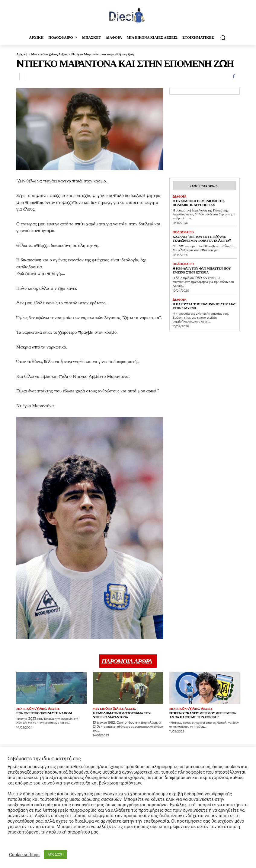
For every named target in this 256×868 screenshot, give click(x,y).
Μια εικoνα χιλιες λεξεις (49, 54)
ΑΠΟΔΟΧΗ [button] (56, 855)
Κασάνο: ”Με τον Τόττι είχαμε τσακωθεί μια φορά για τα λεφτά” (202, 239)
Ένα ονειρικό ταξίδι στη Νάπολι (44, 713)
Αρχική (22, 54)
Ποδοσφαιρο (183, 232)
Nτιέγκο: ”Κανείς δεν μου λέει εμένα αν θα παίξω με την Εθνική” (203, 715)
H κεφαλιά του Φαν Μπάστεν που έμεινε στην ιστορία (202, 270)
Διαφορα (180, 197)
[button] (223, 37)
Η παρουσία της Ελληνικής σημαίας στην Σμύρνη (204, 306)
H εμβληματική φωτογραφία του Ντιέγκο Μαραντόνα (121, 715)
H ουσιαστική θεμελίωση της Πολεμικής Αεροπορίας (198, 203)
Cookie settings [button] (24, 855)
